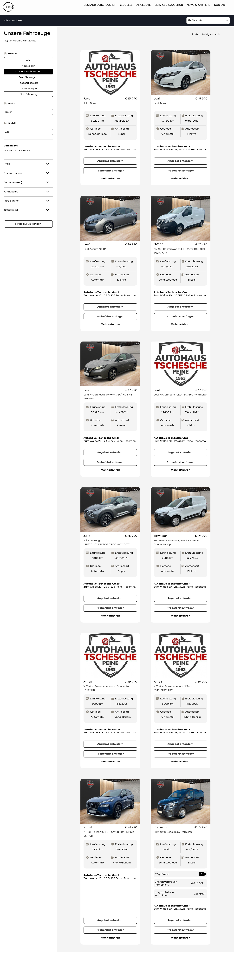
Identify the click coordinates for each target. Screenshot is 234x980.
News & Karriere (199, 5)
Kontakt (220, 5)
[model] (208, 20)
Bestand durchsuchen (100, 5)
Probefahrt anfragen (110, 171)
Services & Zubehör (169, 5)
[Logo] (8, 7)
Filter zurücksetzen (28, 224)
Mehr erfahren (110, 179)
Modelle (126, 5)
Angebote (144, 5)
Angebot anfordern (110, 161)
